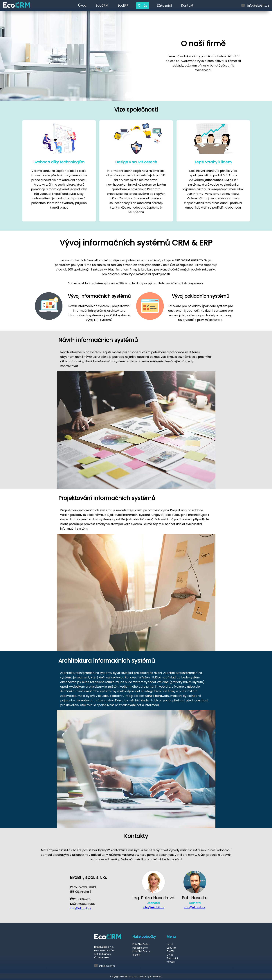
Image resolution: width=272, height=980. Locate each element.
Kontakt (187, 6)
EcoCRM (102, 6)
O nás (143, 6)
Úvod (82, 6)
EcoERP (123, 6)
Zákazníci (164, 6)
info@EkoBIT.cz (258, 6)
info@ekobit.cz (81, 908)
